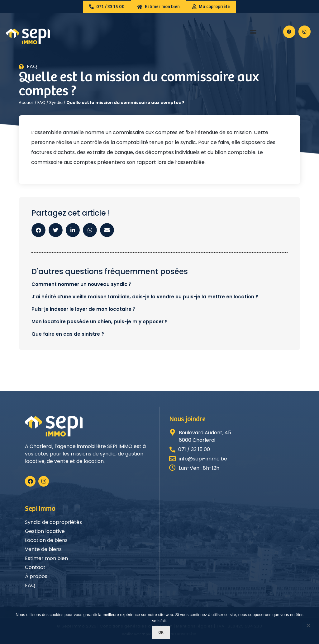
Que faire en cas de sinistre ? (68, 334)
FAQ (41, 103)
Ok (161, 633)
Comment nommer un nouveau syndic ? (81, 284)
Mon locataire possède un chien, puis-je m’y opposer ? (100, 322)
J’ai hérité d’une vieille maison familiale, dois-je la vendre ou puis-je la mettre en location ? (145, 297)
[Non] (308, 626)
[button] (253, 32)
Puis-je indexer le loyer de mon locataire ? (83, 309)
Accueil (26, 103)
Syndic (56, 103)
